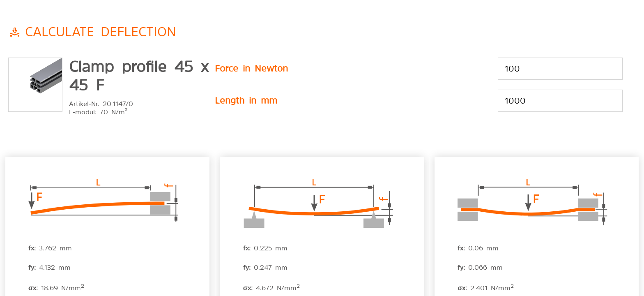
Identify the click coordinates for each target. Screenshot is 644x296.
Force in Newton (251, 67)
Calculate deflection (101, 30)
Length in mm (246, 99)
